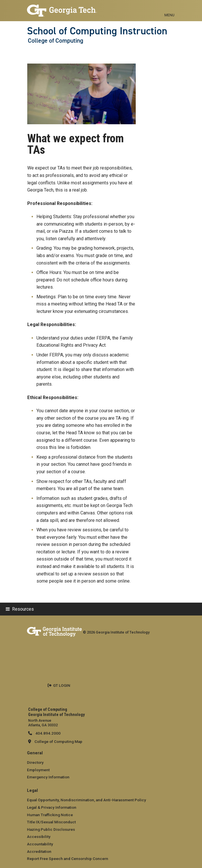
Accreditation (39, 851)
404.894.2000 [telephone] (47, 733)
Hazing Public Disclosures (51, 829)
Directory (35, 762)
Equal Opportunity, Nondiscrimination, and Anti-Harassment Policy (87, 800)
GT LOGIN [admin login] (62, 685)
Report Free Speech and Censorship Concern (68, 859)
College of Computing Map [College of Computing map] (58, 741)
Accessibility (39, 837)
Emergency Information (48, 777)
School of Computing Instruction (97, 31)
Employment (38, 770)
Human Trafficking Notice (50, 815)
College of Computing (56, 41)
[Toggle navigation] (169, 9)
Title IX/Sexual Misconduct (51, 822)
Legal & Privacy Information (52, 807)
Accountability (40, 844)
